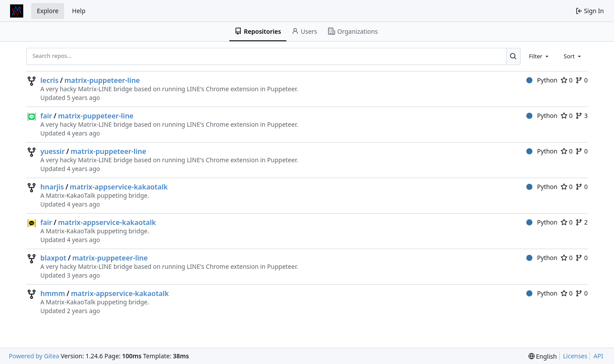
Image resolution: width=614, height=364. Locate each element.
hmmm (53, 293)
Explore (48, 11)
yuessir (53, 151)
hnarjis (52, 187)
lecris (49, 80)
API (598, 356)
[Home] (17, 11)
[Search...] (513, 56)
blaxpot (53, 258)
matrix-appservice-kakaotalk (119, 187)
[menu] (543, 356)
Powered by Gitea (34, 356)
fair (46, 116)
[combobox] (539, 56)
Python (542, 80)
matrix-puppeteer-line (102, 80)
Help (79, 11)
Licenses (575, 356)
